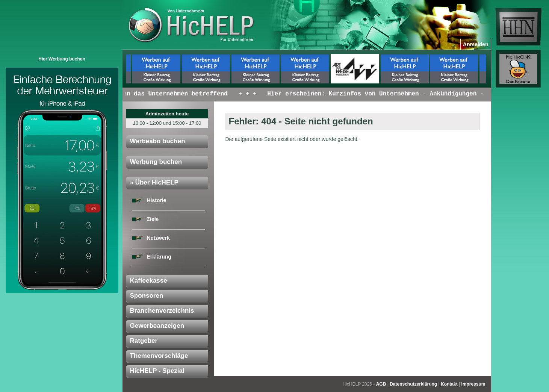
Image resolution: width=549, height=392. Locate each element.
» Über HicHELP (154, 182)
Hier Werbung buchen (62, 59)
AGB (381, 384)
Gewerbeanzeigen (157, 326)
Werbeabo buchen (158, 141)
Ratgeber (144, 341)
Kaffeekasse (149, 281)
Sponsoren (147, 296)
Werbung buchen (156, 162)
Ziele (153, 219)
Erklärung (159, 257)
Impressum (473, 384)
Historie (157, 200)
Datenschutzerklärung (413, 384)
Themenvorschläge (159, 356)
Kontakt (449, 384)
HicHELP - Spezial (157, 371)
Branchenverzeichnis (162, 311)
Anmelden (476, 44)
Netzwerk (158, 238)
